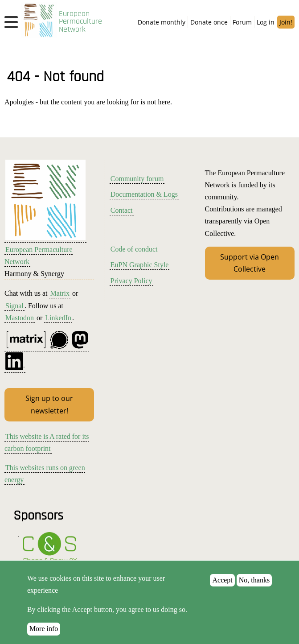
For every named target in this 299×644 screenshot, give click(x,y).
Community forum (137, 179)
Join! (286, 22)
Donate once (209, 22)
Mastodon (20, 318)
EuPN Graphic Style (140, 265)
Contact (122, 210)
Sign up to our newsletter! (49, 404)
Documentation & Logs (144, 194)
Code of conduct (134, 249)
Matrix (60, 293)
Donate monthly (162, 22)
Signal (14, 306)
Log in (266, 22)
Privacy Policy (131, 281)
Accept (222, 589)
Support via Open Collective (250, 263)
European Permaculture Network (80, 22)
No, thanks (254, 589)
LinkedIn (58, 318)
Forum (242, 22)
